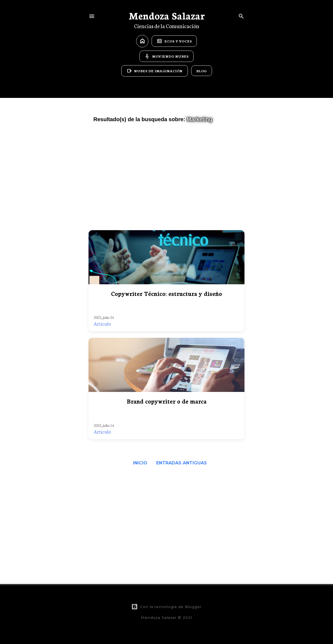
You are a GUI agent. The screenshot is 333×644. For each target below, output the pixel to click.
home (142, 41)
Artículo (102, 323)
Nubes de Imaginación (155, 71)
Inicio (140, 463)
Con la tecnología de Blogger (166, 607)
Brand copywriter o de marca (167, 401)
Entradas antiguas (182, 463)
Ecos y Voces (174, 41)
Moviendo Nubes (166, 56)
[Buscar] (241, 15)
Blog (202, 71)
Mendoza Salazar (167, 15)
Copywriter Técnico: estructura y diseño (166, 293)
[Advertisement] (166, 179)
